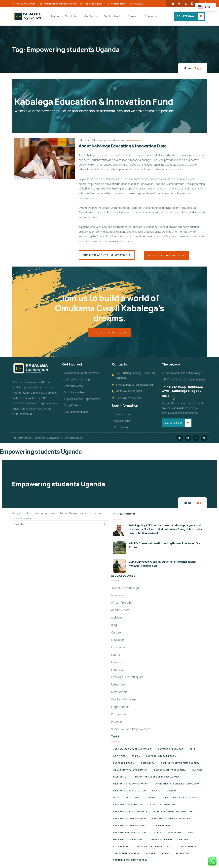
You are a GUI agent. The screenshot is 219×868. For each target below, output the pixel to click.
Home (188, 68)
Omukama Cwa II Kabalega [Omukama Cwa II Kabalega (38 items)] (128, 841)
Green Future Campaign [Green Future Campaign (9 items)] (127, 800)
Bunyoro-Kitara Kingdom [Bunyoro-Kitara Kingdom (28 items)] (161, 758)
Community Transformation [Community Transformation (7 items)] (130, 772)
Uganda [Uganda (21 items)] (151, 855)
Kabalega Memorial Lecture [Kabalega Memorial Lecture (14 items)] (130, 834)
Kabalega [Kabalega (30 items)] (153, 800)
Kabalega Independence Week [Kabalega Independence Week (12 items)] (130, 827)
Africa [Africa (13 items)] (136, 758)
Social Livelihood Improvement (131, 731)
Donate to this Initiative (167, 256)
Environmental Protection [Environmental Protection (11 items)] (130, 793)
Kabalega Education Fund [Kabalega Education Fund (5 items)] (128, 806)
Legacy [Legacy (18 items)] (157, 834)
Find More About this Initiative (106, 255)
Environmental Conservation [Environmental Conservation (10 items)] (131, 786)
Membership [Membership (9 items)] (175, 834)
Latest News (119, 686)
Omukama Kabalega (124, 701)
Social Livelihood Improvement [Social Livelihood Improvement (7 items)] (154, 848)
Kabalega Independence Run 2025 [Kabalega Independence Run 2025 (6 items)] (171, 820)
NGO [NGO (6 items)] (190, 834)
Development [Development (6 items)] (121, 779)
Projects (116, 724)
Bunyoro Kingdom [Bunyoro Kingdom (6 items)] (124, 765)
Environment (119, 649)
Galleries (117, 664)
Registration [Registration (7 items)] (121, 848)
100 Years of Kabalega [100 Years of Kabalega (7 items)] (170, 751)
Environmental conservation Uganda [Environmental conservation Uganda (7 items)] (177, 786)
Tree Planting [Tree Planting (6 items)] (188, 848)
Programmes (119, 716)
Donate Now (186, 16)
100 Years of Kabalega (125, 590)
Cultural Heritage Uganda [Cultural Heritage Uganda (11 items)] (170, 772)
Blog (114, 627)
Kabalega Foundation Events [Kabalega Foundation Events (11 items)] (130, 813)
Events (116, 657)
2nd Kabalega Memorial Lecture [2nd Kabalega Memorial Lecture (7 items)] (132, 751)
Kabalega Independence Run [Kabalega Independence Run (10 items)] (130, 820)
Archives (117, 619)
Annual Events (120, 612)
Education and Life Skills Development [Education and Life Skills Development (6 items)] (158, 779)
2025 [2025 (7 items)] (192, 751)
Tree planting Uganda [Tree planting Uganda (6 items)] (127, 855)
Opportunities (120, 709)
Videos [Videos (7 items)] (166, 855)
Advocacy (117, 597)
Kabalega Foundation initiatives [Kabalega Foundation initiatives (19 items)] (173, 813)
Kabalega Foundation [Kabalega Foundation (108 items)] (163, 806)
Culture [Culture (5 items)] (197, 772)
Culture (116, 634)
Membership (119, 694)
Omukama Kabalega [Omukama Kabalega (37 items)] (161, 841)
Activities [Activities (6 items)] (119, 758)
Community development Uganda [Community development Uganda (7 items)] (180, 765)
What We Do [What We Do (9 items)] (183, 855)
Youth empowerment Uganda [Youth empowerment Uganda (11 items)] (130, 862)
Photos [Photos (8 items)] (184, 841)
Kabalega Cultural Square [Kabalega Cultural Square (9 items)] (181, 800)
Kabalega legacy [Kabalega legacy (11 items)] (164, 827)
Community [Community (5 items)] (148, 765)
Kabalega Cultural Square (127, 679)
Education (118, 642)
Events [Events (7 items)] (156, 793)
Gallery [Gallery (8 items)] (172, 793)
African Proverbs (122, 605)
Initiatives (117, 671)
